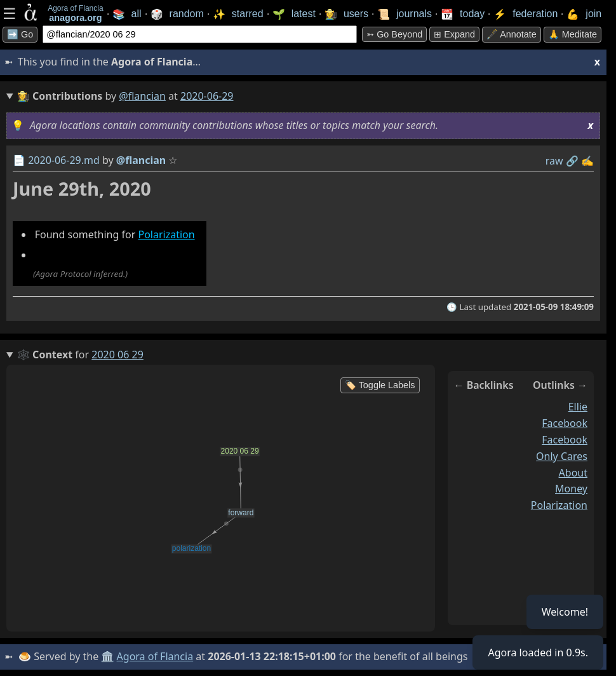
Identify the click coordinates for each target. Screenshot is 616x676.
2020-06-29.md (64, 160)
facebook (565, 423)
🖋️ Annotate (512, 34)
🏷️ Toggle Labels (380, 385)
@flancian (142, 96)
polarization (559, 505)
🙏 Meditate (572, 34)
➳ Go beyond (394, 34)
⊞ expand (454, 34)
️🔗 (572, 161)
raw (554, 161)
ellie (578, 407)
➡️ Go (20, 34)
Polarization (166, 234)
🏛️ (107, 656)
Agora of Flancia (155, 656)
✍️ (587, 161)
